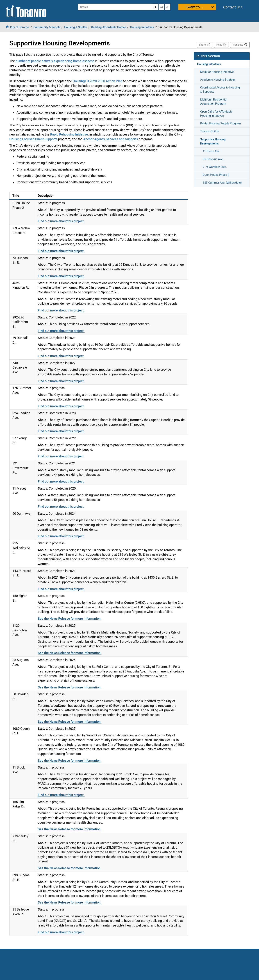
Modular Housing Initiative (217, 72)
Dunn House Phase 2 (216, 175)
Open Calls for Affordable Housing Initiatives (216, 114)
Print (219, 45)
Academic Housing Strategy (218, 80)
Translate (238, 45)
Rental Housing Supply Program (221, 123)
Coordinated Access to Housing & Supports (220, 90)
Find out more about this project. (61, 221)
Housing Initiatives (209, 64)
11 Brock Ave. (211, 151)
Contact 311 (233, 7)
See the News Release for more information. (70, 618)
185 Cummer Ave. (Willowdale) (222, 183)
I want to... (194, 7)
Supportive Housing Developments (213, 141)
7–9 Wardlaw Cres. (215, 167)
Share (206, 44)
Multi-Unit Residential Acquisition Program (214, 102)
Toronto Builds (209, 131)
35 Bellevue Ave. (213, 159)
